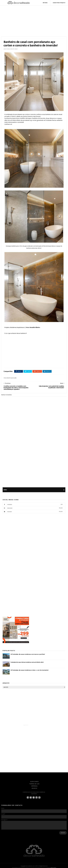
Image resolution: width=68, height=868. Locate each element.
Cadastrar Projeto (59, 3)
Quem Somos (34, 782)
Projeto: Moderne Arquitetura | (15, 327)
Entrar (45, 3)
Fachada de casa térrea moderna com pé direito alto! (27, 662)
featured (38, 364)
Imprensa (34, 786)
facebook (33, 505)
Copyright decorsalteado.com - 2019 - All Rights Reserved (34, 866)
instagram (33, 508)
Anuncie (34, 788)
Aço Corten (10, 364)
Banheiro (27, 364)
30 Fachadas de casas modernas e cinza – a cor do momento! (29, 670)
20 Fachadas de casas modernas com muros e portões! (28, 654)
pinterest (33, 512)
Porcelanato (44, 364)
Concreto (33, 364)
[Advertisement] (34, 23)
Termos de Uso (34, 784)
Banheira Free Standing (19, 364)
